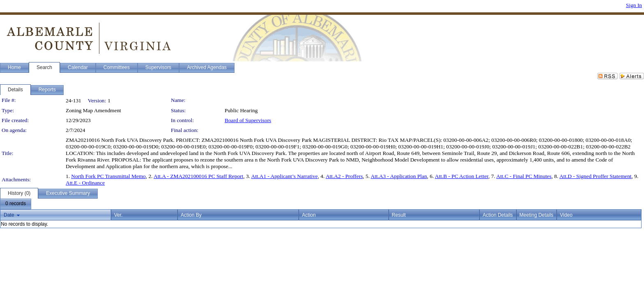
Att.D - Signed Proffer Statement (596, 176)
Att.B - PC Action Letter (462, 176)
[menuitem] (16, 204)
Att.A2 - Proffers (344, 176)
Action (309, 215)
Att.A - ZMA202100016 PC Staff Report (198, 176)
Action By (191, 215)
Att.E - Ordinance (85, 183)
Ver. (118, 215)
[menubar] (16, 204)
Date (9, 215)
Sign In (634, 5)
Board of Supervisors (248, 120)
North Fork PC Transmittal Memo (108, 176)
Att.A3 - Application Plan (399, 176)
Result (399, 215)
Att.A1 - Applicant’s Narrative (285, 176)
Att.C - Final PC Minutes (524, 176)
